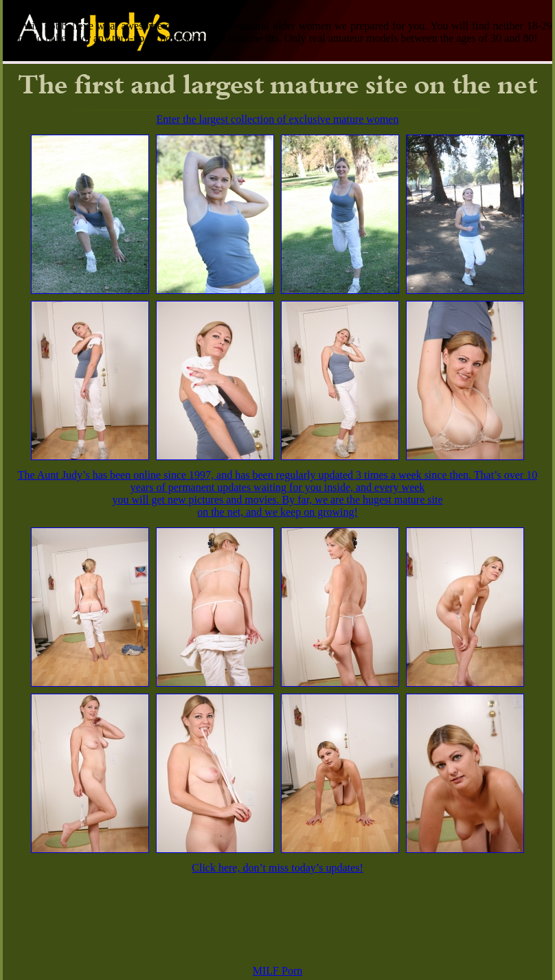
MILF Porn (277, 971)
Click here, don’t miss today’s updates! (277, 868)
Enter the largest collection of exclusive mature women (278, 119)
